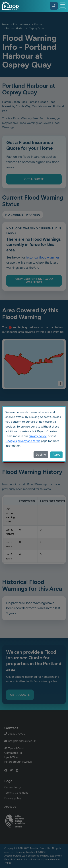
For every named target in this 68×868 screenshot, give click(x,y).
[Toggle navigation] (62, 6)
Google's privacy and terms (23, 441)
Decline (41, 455)
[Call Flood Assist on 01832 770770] (54, 6)
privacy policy (38, 436)
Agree (56, 455)
